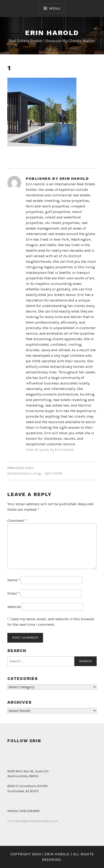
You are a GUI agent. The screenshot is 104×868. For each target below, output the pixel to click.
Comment (17, 521)
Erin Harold (52, 33)
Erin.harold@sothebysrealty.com (33, 821)
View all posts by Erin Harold (50, 450)
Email (13, 593)
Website (14, 607)
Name (14, 580)
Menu (55, 8)
